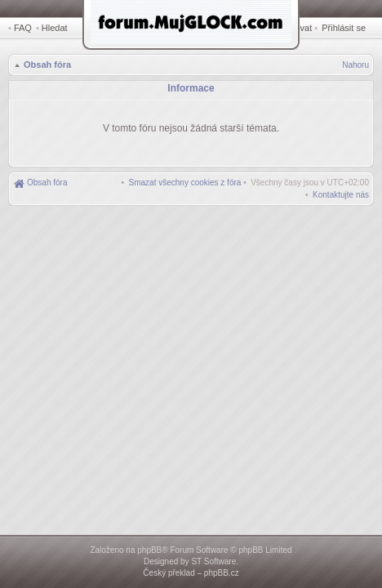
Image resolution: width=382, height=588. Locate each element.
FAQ (23, 28)
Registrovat (300, 28)
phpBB (149, 550)
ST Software (213, 561)
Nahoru (355, 67)
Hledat (57, 28)
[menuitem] (185, 180)
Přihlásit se (347, 28)
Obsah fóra (46, 66)
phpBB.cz (222, 573)
